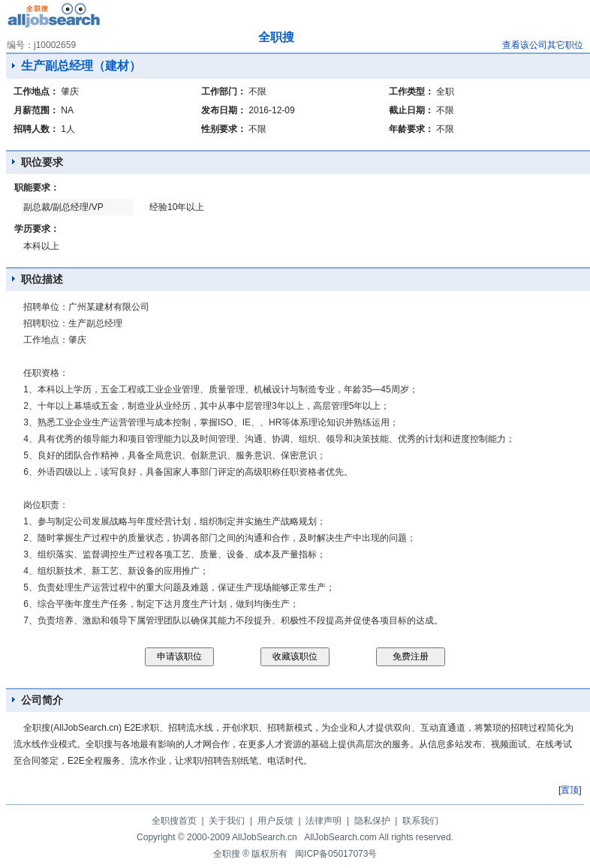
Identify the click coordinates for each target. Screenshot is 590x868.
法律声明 (324, 821)
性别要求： (224, 129)
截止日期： (411, 110)
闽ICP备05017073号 (336, 854)
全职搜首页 (174, 821)
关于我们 (227, 821)
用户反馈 (275, 821)
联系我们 (420, 821)
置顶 (570, 790)
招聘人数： (36, 129)
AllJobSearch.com (340, 837)
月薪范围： (36, 110)
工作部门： (224, 92)
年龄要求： (411, 129)
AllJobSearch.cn (265, 837)
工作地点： (36, 92)
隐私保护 (372, 821)
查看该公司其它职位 (543, 45)
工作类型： (411, 92)
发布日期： (224, 110)
